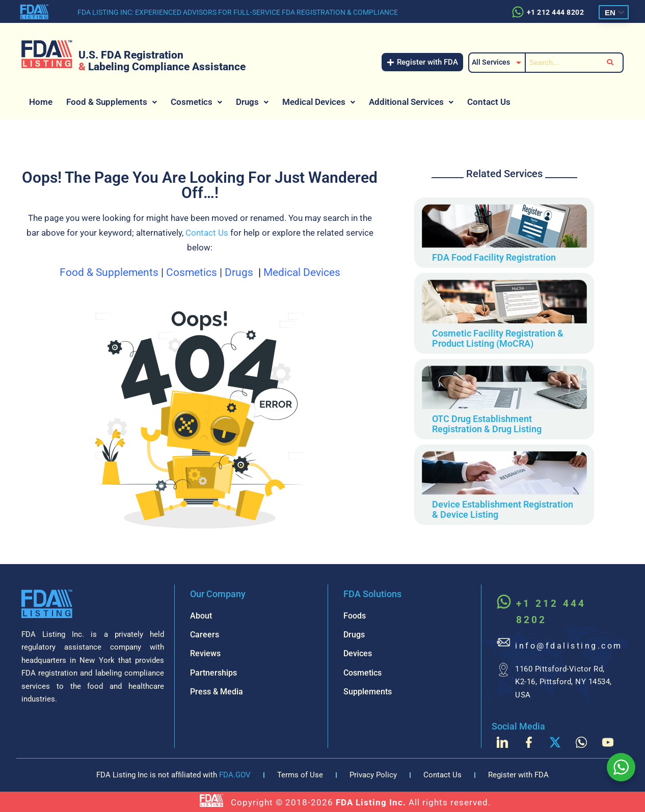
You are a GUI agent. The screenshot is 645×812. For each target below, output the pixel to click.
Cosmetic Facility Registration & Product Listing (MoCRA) (498, 338)
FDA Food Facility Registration (494, 257)
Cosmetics (196, 102)
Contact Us (489, 102)
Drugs (252, 102)
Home (41, 102)
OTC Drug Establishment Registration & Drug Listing (487, 424)
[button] (112, 102)
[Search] (560, 63)
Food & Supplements (112, 102)
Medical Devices (319, 102)
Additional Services (411, 102)
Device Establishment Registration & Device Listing (503, 509)
